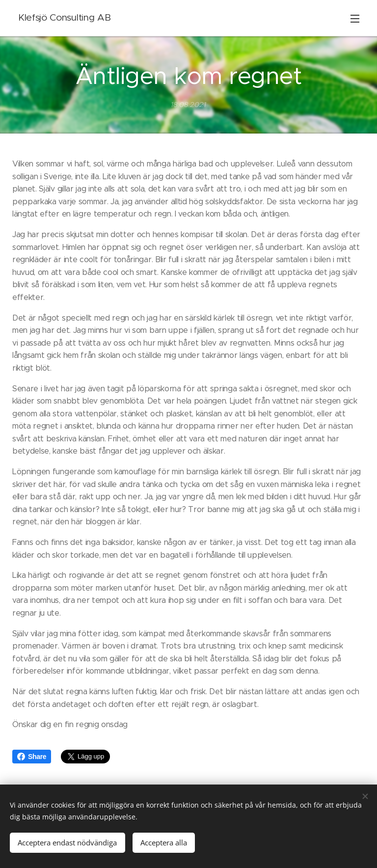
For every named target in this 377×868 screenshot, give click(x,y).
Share (32, 757)
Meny (355, 19)
